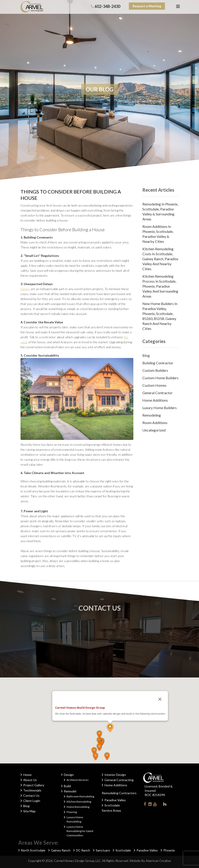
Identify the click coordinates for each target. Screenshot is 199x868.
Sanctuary (103, 850)
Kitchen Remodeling (79, 802)
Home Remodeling (78, 807)
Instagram (160, 804)
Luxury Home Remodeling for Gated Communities (80, 831)
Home (27, 775)
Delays (25, 289)
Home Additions (155, 400)
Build (67, 786)
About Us (30, 780)
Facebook (145, 805)
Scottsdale (112, 805)
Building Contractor (158, 363)
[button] (110, 728)
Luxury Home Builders (160, 408)
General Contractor (157, 393)
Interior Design (115, 775)
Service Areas (111, 810)
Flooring (72, 812)
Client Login (32, 801)
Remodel (70, 791)
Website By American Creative (150, 861)
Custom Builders (155, 370)
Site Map (29, 811)
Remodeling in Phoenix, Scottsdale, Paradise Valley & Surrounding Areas (160, 211)
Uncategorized (154, 430)
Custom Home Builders (160, 378)
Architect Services (78, 780)
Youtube (155, 805)
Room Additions (155, 423)
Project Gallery (34, 785)
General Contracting (119, 780)
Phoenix (169, 850)
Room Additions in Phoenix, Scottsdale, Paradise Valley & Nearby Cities (158, 234)
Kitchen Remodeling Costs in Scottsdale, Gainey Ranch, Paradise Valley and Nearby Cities (160, 259)
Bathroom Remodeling (80, 796)
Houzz (165, 805)
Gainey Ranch (61, 850)
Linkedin (150, 805)
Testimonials (32, 790)
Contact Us (31, 795)
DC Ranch (83, 850)
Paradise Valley (115, 800)
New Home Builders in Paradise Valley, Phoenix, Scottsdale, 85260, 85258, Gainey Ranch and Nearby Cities (160, 316)
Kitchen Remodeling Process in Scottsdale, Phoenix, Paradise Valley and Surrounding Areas (160, 286)
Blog (146, 355)
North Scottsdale (33, 850)
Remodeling (152, 415)
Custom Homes (154, 385)
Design (69, 775)
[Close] (160, 699)
